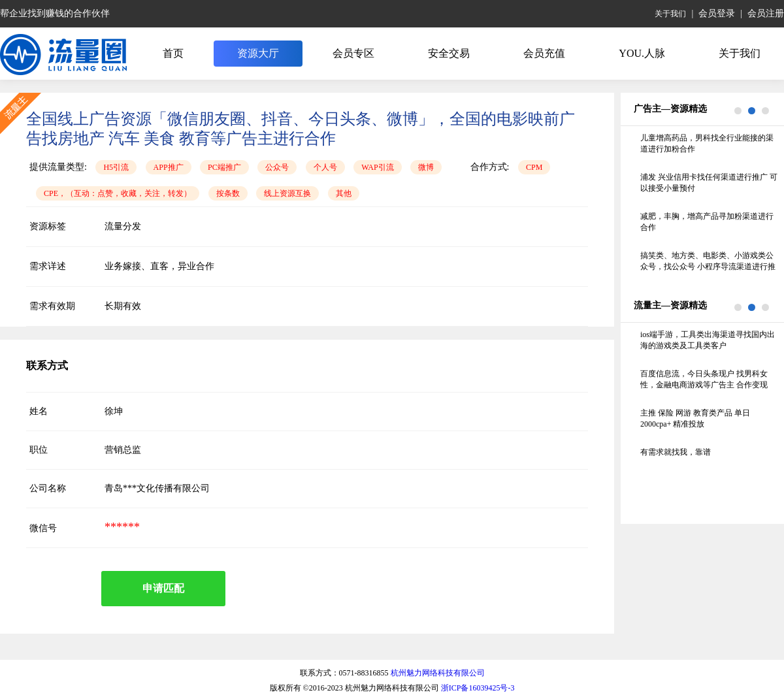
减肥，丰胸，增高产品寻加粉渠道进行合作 (707, 222)
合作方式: (490, 167)
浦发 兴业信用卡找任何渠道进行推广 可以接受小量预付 (709, 183)
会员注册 (766, 13)
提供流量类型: (58, 167)
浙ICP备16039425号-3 (478, 688)
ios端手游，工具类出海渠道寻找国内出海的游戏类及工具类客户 (708, 340)
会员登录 (717, 13)
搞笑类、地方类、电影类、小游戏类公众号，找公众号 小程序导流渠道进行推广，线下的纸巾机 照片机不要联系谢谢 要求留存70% (708, 262)
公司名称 (48, 488)
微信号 (43, 528)
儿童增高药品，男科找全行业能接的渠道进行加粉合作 (707, 143)
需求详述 (48, 266)
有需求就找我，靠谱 (676, 452)
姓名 (39, 411)
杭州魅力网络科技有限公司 (438, 673)
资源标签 (48, 226)
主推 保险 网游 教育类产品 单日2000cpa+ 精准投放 (695, 418)
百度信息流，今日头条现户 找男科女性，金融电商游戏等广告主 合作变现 (704, 379)
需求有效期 (52, 306)
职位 (39, 450)
